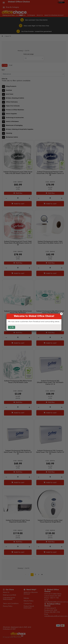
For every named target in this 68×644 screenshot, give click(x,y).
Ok (13, 327)
